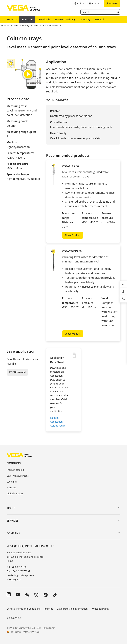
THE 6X (100, 19)
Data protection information (72, 609)
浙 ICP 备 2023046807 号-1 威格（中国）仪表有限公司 (31, 628)
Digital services (15, 493)
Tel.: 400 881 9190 (17, 567)
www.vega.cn (14, 579)
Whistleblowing (100, 609)
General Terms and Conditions (24, 609)
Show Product (73, 235)
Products (12, 19)
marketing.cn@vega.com (20, 575)
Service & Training (65, 19)
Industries (27, 19)
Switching (12, 482)
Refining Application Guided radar (58, 422)
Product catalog (15, 470)
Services (12, 521)
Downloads (44, 19)
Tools (11, 508)
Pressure (11, 487)
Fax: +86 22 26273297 (18, 571)
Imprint (49, 609)
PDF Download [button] (17, 372)
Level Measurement (18, 476)
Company (85, 19)
